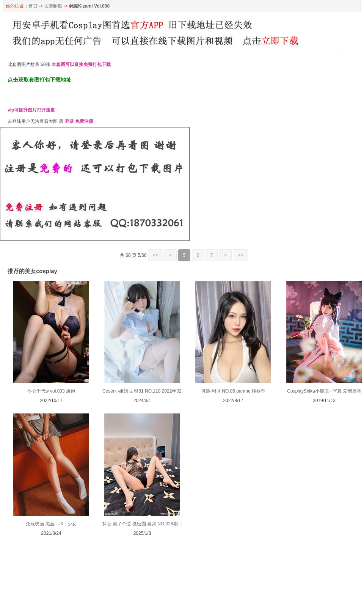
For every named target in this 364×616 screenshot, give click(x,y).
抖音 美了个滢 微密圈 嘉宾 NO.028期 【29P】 (149, 524)
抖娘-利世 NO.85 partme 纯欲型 (233, 391)
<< (155, 255)
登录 (69, 121)
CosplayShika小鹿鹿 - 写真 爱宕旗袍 (324, 391)
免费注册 (84, 121)
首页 (33, 6)
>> (240, 255)
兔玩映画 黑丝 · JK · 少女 (51, 524)
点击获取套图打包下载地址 (39, 80)
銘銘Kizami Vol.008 (89, 6)
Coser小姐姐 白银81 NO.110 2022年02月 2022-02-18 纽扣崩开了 (169, 391)
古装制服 (53, 6)
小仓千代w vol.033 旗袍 (51, 391)
